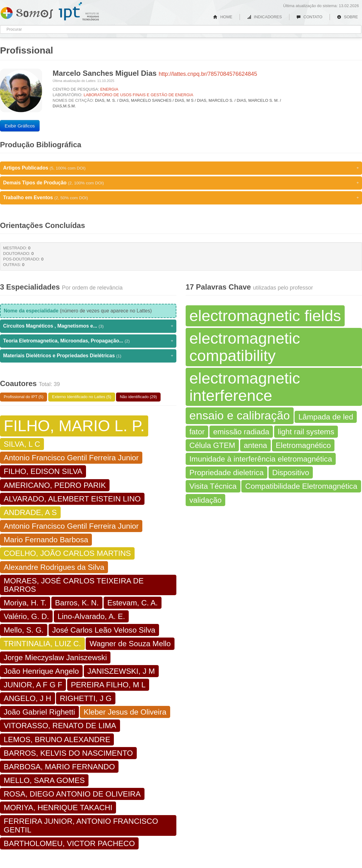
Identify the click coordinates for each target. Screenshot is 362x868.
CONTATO (309, 17)
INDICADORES (264, 17)
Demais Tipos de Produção (181, 183)
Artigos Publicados (181, 168)
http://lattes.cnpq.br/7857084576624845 (208, 74)
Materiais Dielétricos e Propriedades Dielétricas (88, 356)
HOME (223, 17)
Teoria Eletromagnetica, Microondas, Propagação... (88, 341)
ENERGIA (109, 89)
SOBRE (347, 17)
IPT (79, 11)
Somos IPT (27, 12)
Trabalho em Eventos (181, 198)
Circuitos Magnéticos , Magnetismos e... (88, 326)
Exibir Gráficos (20, 126)
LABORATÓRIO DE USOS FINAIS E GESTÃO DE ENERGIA (138, 95)
